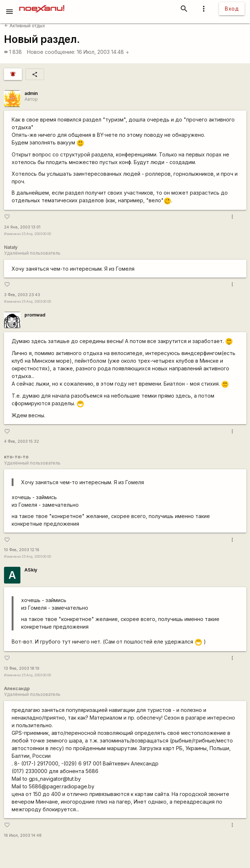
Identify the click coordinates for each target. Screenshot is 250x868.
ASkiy (31, 570)
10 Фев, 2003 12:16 (22, 550)
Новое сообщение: (51, 52)
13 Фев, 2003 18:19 (22, 668)
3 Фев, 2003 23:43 (22, 295)
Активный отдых (25, 26)
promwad (35, 315)
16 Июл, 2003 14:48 (103, 52)
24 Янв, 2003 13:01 (22, 227)
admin (31, 93)
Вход (232, 9)
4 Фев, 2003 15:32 (22, 441)
